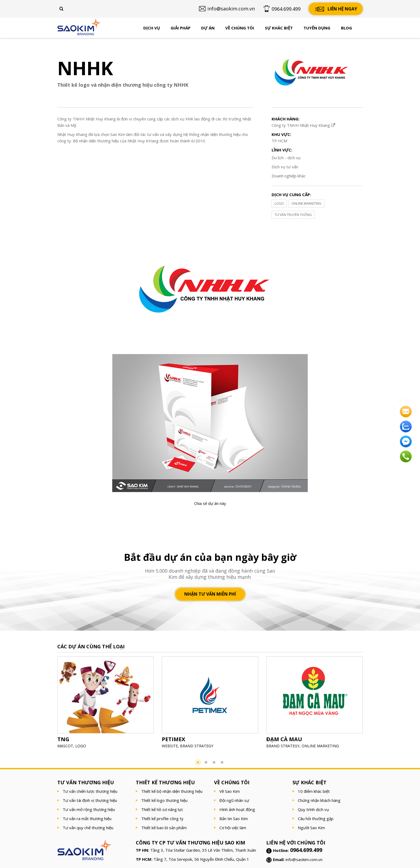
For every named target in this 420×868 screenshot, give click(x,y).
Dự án (208, 28)
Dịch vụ (152, 28)
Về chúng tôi (240, 28)
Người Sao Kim (311, 828)
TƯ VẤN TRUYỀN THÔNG (293, 215)
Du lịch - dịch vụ (286, 158)
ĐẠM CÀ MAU (284, 739)
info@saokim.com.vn (304, 859)
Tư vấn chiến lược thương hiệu (90, 791)
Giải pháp (181, 28)
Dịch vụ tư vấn (285, 167)
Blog (346, 28)
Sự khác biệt (279, 28)
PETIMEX (173, 739)
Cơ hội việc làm (233, 828)
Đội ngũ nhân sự (234, 800)
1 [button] (198, 762)
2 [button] (206, 762)
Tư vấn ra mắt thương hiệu (87, 818)
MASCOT (65, 746)
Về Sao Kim (230, 791)
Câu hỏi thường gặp (316, 818)
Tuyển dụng (317, 28)
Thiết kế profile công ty (162, 818)
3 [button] (214, 762)
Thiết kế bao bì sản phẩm (164, 828)
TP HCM (279, 141)
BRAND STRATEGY (197, 746)
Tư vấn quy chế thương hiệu (88, 828)
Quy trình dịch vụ (313, 809)
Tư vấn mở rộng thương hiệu (89, 809)
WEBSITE (170, 746)
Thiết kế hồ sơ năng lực (162, 809)
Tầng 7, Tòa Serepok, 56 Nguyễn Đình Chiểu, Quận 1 (201, 859)
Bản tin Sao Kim (234, 818)
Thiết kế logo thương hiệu (164, 800)
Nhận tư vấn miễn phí (210, 594)
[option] (106, 704)
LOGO (279, 203)
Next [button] (371, 704)
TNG (63, 739)
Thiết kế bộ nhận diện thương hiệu (172, 791)
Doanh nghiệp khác (289, 176)
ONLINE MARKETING (306, 203)
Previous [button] (49, 704)
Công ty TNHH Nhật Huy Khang (303, 125)
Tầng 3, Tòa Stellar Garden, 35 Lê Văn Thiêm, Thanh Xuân (203, 850)
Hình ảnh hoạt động (237, 809)
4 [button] (222, 762)
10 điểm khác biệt (314, 791)
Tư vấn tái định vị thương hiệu (90, 800)
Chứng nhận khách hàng (319, 800)
